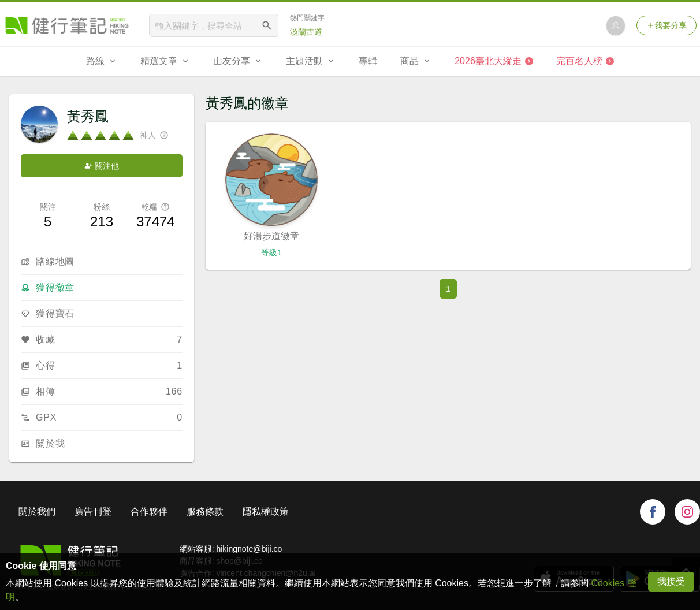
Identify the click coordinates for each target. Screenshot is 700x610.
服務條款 (205, 512)
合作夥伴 (149, 512)
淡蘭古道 (306, 32)
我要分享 (667, 25)
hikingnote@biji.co (249, 549)
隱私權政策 (266, 512)
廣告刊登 (93, 512)
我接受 (671, 581)
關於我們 (37, 512)
